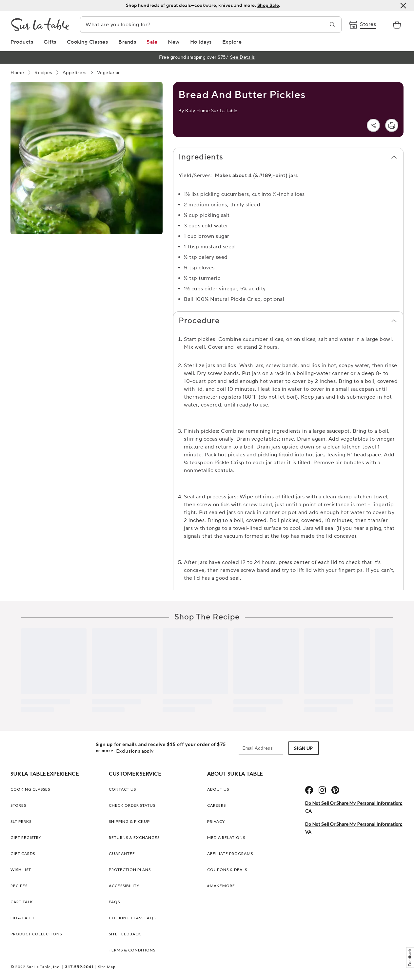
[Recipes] (43, 73)
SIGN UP (304, 748)
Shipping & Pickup (129, 821)
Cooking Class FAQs (132, 918)
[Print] (392, 125)
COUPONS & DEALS (227, 870)
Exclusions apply (135, 751)
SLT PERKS (21, 821)
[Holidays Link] (201, 42)
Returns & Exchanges (134, 837)
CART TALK (22, 902)
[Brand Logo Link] (40, 25)
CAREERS (217, 805)
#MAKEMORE (221, 886)
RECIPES (19, 886)
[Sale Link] (152, 42)
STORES (18, 805)
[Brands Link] (127, 42)
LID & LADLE (23, 918)
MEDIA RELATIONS (226, 837)
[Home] (17, 73)
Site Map (107, 967)
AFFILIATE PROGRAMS (230, 854)
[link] (397, 25)
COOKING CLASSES (30, 789)
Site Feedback (125, 934)
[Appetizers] (75, 73)
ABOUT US (218, 789)
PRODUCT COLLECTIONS (36, 934)
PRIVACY (216, 821)
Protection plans (130, 870)
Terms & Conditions (132, 950)
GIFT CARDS (23, 854)
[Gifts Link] (50, 42)
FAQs (114, 902)
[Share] (373, 125)
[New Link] (174, 42)
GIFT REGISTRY (26, 837)
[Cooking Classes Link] (88, 42)
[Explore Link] (232, 42)
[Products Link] (22, 42)
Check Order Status (132, 805)
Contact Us (122, 789)
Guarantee (122, 854)
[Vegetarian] (109, 73)
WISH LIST (21, 870)
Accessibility (124, 886)
